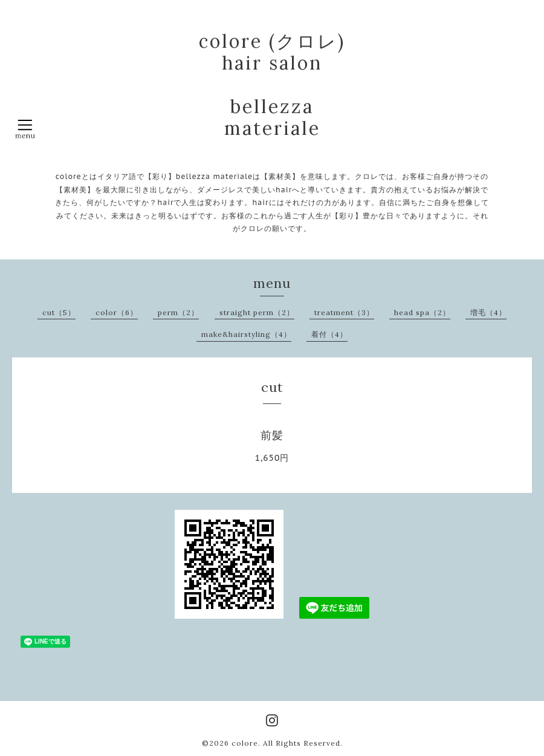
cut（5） (59, 312)
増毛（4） (488, 312)
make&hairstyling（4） (246, 334)
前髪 (272, 435)
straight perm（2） (257, 312)
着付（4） (329, 334)
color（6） (117, 312)
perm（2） (178, 312)
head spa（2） (422, 312)
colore (245, 743)
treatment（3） (344, 312)
